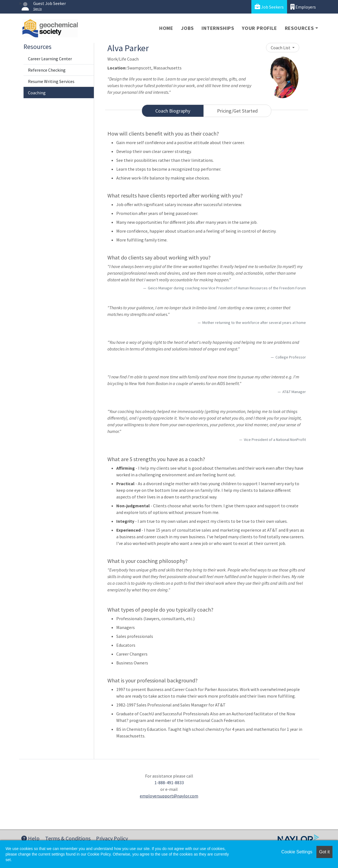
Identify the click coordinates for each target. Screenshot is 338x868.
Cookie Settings (297, 852)
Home (166, 28)
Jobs (187, 28)
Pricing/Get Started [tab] (237, 111)
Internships (218, 28)
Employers (303, 7)
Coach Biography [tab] (173, 111)
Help (30, 838)
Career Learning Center (50, 59)
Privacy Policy (112, 838)
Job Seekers (269, 7)
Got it (324, 852)
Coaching (37, 93)
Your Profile (260, 28)
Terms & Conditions (68, 838)
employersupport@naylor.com (169, 796)
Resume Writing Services (51, 81)
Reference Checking (47, 70)
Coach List (281, 48)
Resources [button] (299, 28)
